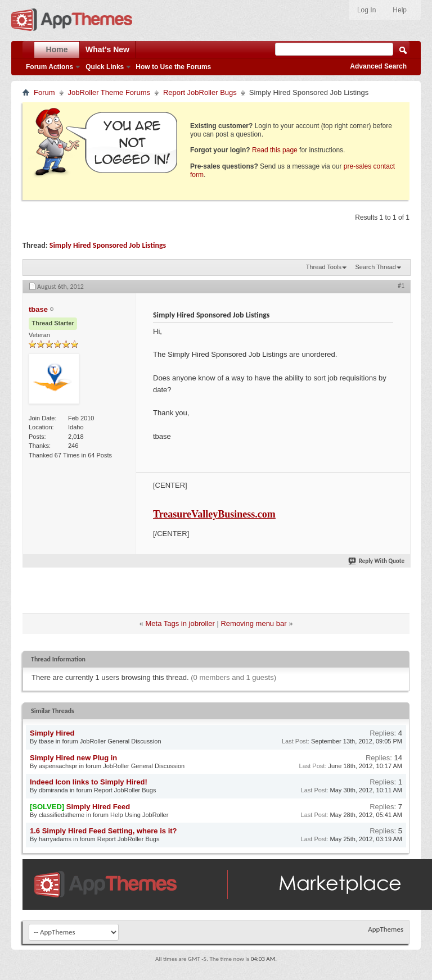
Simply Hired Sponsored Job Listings (108, 245)
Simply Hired (52, 733)
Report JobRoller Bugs (200, 92)
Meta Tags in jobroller (180, 623)
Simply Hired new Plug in (73, 758)
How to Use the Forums (173, 67)
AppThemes (386, 929)
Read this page (275, 150)
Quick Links (105, 67)
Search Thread (375, 267)
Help (400, 10)
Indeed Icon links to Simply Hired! (89, 782)
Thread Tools (324, 267)
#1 (401, 285)
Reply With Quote (377, 561)
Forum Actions (49, 67)
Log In (366, 10)
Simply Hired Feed (98, 807)
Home (57, 49)
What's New (107, 49)
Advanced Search (378, 66)
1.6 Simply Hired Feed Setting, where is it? (103, 831)
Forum (44, 92)
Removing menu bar (253, 623)
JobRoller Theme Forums (109, 92)
